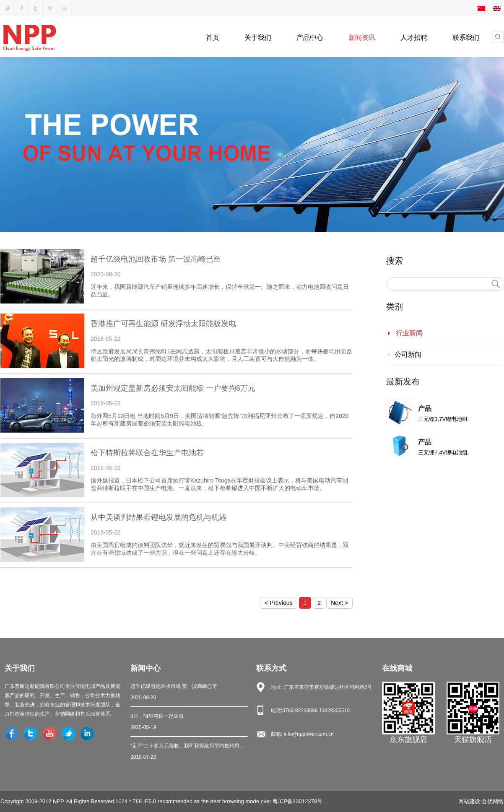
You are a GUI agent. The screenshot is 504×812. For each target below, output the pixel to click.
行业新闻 (409, 333)
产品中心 (310, 38)
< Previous (279, 603)
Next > (339, 603)
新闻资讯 (362, 38)
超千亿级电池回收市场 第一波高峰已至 (189, 693)
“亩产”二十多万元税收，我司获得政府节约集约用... (189, 752)
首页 (213, 38)
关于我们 (258, 38)
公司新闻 (408, 354)
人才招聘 (414, 38)
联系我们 (466, 38)
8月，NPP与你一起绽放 (189, 722)
